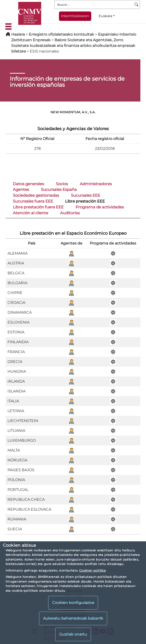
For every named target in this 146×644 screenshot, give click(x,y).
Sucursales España (59, 189)
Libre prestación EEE (85, 201)
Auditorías (70, 213)
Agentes (21, 189)
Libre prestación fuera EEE (38, 207)
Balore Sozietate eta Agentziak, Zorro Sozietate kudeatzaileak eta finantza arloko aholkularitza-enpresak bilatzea (73, 46)
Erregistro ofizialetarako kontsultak (61, 34)
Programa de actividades (100, 207)
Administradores (96, 184)
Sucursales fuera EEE (33, 201)
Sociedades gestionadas (36, 195)
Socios (62, 184)
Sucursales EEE (86, 195)
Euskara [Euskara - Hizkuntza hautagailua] (105, 16)
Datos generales (28, 184)
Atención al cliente (31, 213)
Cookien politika (92, 570)
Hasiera (18, 34)
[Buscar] (137, 4)
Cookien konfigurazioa (73, 603)
